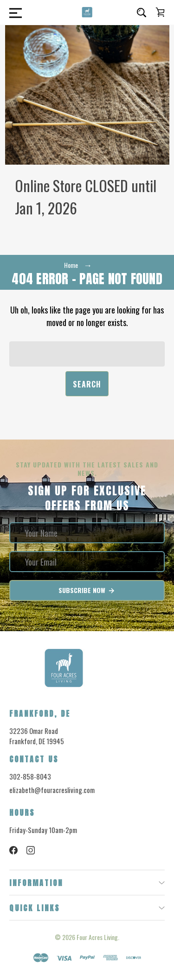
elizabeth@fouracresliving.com (52, 790)
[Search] (142, 13)
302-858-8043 (30, 776)
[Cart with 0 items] (160, 12)
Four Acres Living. (98, 937)
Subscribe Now (87, 590)
